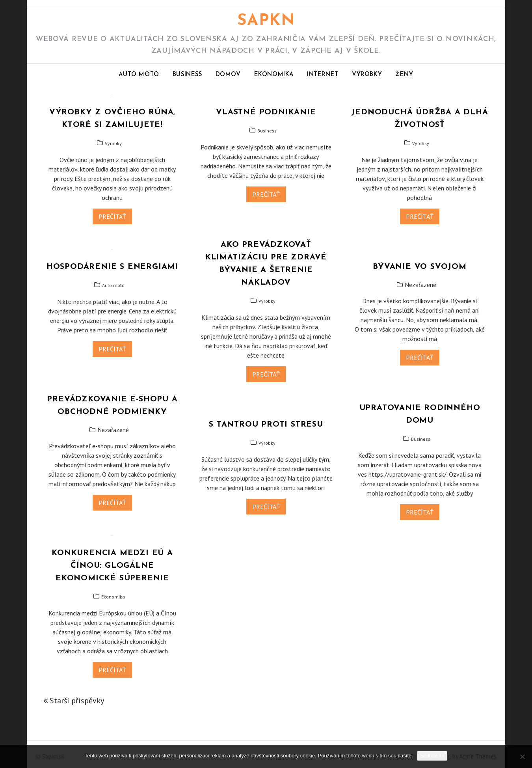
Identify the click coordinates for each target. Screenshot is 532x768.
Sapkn (266, 21)
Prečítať (112, 216)
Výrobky (367, 75)
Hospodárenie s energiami (112, 267)
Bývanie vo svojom (420, 267)
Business (187, 75)
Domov (228, 75)
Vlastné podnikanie (266, 112)
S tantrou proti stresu (266, 425)
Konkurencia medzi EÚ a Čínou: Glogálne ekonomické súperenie (112, 566)
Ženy (404, 75)
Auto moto (139, 75)
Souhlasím (432, 756)
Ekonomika (274, 75)
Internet (323, 75)
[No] (522, 757)
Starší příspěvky (77, 701)
